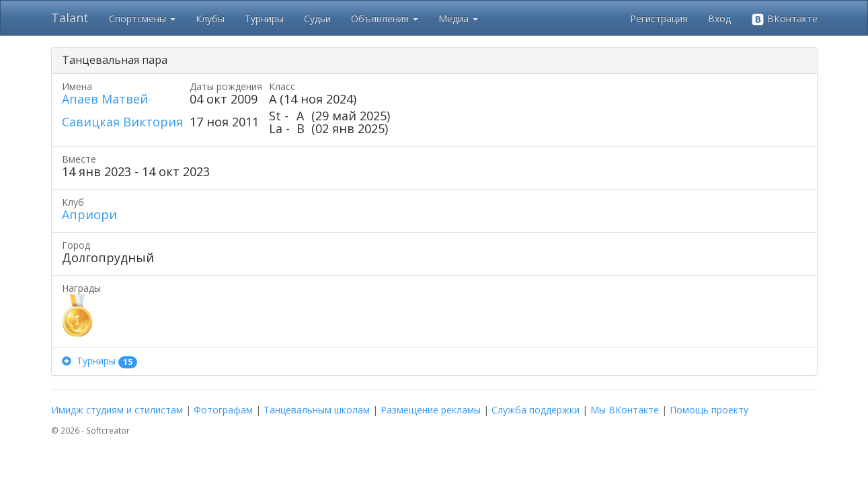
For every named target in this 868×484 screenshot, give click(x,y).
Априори (89, 214)
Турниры (264, 18)
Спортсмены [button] (142, 18)
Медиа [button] (458, 18)
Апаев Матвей (105, 99)
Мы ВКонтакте (625, 410)
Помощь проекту (709, 410)
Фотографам (223, 410)
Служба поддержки (536, 410)
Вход (719, 18)
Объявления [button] (385, 18)
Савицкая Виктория (122, 122)
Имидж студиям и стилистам (117, 410)
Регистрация (659, 18)
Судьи (317, 18)
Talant (70, 17)
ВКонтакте (784, 19)
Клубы (210, 18)
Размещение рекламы (431, 410)
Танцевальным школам (317, 410)
